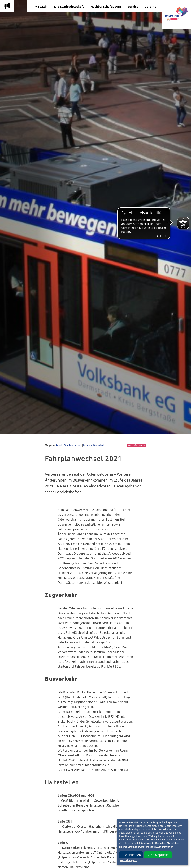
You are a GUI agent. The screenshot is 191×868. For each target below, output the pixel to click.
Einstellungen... (128, 861)
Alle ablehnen (131, 855)
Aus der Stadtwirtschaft (69, 445)
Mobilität (132, 445)
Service (133, 7)
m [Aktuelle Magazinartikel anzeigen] (7, 6)
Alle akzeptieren (158, 855)
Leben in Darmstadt (94, 445)
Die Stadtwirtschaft (69, 7)
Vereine (150, 7)
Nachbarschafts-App (106, 7)
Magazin (41, 7)
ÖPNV (142, 445)
